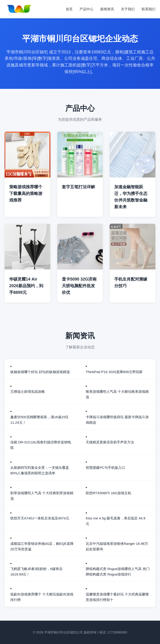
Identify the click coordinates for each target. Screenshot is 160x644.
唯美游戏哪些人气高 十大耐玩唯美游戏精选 (117, 394)
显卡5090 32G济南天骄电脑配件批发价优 (79, 286)
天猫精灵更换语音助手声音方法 (110, 442)
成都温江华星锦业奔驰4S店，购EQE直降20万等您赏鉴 (42, 546)
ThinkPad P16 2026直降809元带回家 (114, 372)
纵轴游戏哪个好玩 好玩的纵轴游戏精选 (40, 372)
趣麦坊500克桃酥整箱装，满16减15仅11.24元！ (39, 420)
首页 (69, 9)
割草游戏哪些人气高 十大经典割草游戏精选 (42, 496)
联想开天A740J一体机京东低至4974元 (40, 518)
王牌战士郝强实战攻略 (28, 392)
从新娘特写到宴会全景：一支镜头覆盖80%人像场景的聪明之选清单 (40, 470)
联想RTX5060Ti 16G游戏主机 (109, 493)
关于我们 (128, 9)
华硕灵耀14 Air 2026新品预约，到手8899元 (26, 286)
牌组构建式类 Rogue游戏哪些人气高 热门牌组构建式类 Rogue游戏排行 (118, 572)
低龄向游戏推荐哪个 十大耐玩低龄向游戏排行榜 (42, 597)
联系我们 (149, 9)
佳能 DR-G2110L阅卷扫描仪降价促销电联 (41, 445)
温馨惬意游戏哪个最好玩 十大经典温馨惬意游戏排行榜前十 (117, 597)
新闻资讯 (107, 9)
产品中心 (86, 9)
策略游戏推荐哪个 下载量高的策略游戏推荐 (26, 194)
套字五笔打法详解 (78, 187)
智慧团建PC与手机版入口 (105, 468)
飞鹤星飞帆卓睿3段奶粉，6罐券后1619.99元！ (36, 572)
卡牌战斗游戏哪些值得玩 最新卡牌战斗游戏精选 (117, 420)
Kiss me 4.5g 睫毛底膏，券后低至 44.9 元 (116, 521)
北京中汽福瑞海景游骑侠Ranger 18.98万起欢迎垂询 (117, 546)
